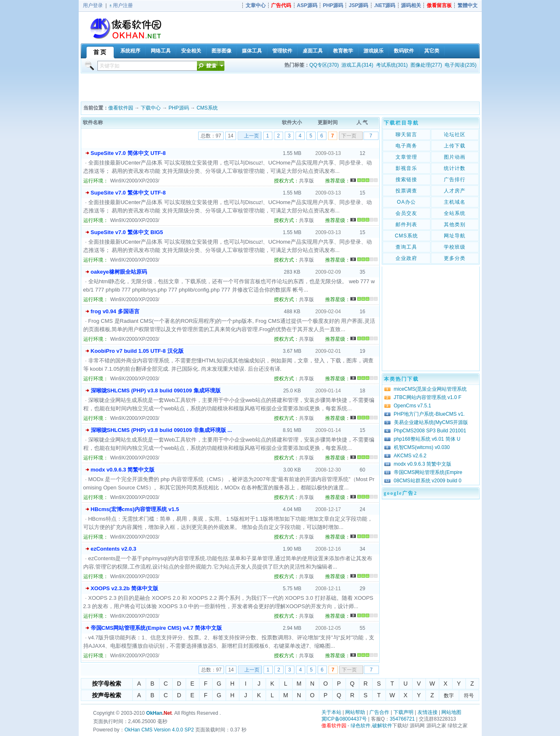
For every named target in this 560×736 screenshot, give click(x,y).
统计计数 (455, 168)
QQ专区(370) (324, 65)
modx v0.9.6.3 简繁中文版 (123, 470)
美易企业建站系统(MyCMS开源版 (431, 422)
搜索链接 (406, 180)
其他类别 (455, 225)
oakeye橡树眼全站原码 (119, 272)
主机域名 (455, 202)
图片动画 (455, 157)
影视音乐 (406, 168)
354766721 (402, 719)
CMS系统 (207, 108)
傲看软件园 (121, 108)
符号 (469, 696)
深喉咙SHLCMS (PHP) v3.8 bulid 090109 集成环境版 (156, 390)
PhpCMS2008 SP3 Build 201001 (430, 431)
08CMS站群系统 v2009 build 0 (428, 481)
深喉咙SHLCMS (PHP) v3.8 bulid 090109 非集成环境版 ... (162, 430)
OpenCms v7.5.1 (413, 406)
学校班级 (455, 247)
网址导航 (455, 236)
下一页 (349, 136)
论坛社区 (455, 135)
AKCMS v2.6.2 (410, 456)
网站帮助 (355, 712)
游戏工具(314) (357, 65)
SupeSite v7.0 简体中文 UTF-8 (128, 153)
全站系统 (455, 213)
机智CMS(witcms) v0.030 (422, 447)
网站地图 (451, 712)
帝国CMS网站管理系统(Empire (428, 472)
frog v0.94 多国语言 (115, 311)
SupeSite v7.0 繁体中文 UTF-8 (128, 193)
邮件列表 (406, 225)
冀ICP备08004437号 (344, 719)
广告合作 (379, 712)
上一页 (251, 136)
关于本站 (331, 712)
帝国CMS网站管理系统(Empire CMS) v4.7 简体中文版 (157, 628)
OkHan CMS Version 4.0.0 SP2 (159, 730)
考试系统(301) (392, 65)
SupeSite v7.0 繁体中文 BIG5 (127, 232)
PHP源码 (179, 108)
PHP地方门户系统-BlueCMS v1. (429, 414)
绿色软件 (361, 726)
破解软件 (382, 726)
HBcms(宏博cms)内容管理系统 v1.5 (135, 509)
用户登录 (93, 5)
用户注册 (123, 5)
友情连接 (428, 712)
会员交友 (406, 213)
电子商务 (406, 146)
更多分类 (455, 258)
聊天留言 (406, 135)
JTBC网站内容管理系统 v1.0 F (428, 397)
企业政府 (406, 258)
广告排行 (455, 180)
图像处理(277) (426, 65)
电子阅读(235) (460, 65)
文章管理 (406, 157)
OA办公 (406, 202)
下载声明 (403, 712)
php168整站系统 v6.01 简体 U (427, 439)
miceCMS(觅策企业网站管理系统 (431, 389)
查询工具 (406, 247)
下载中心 (151, 108)
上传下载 (455, 146)
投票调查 (406, 191)
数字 (449, 696)
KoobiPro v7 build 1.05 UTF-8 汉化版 (137, 351)
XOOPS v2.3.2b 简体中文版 (125, 588)
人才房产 (455, 191)
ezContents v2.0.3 (114, 549)
